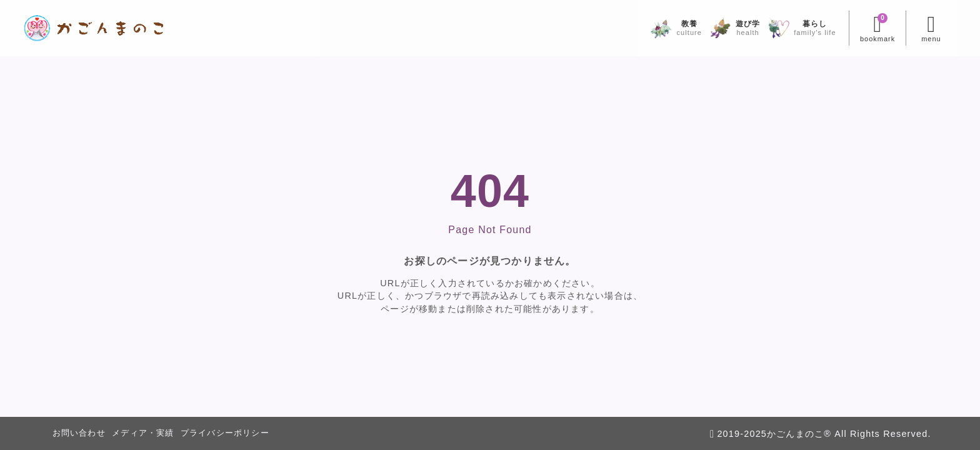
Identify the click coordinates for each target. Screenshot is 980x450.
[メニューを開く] (906, 28)
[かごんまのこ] (119, 28)
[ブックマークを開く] (852, 28)
